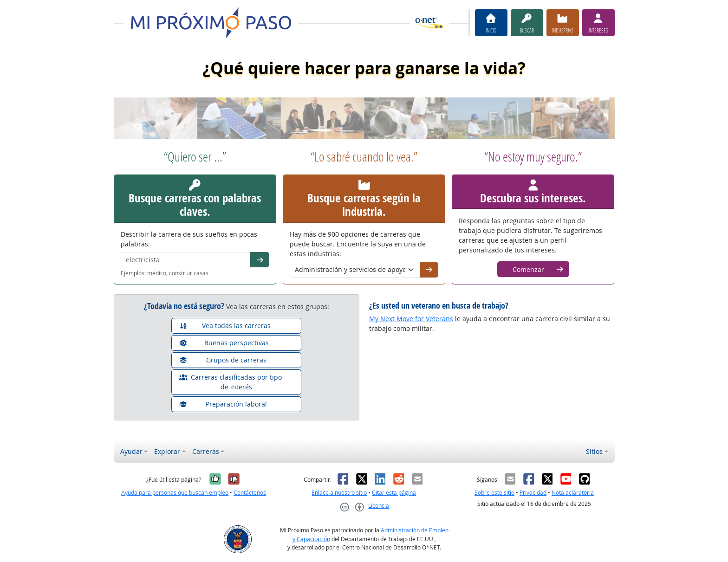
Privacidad (533, 493)
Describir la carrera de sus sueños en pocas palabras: (189, 239)
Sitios (594, 451)
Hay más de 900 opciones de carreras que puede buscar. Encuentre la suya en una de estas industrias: (358, 244)
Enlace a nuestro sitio (339, 493)
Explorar (167, 451)
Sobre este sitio (494, 493)
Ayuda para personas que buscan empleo (175, 493)
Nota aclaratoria (573, 493)
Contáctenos (250, 493)
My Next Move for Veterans (411, 319)
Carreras (206, 451)
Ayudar (131, 451)
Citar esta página (394, 493)
